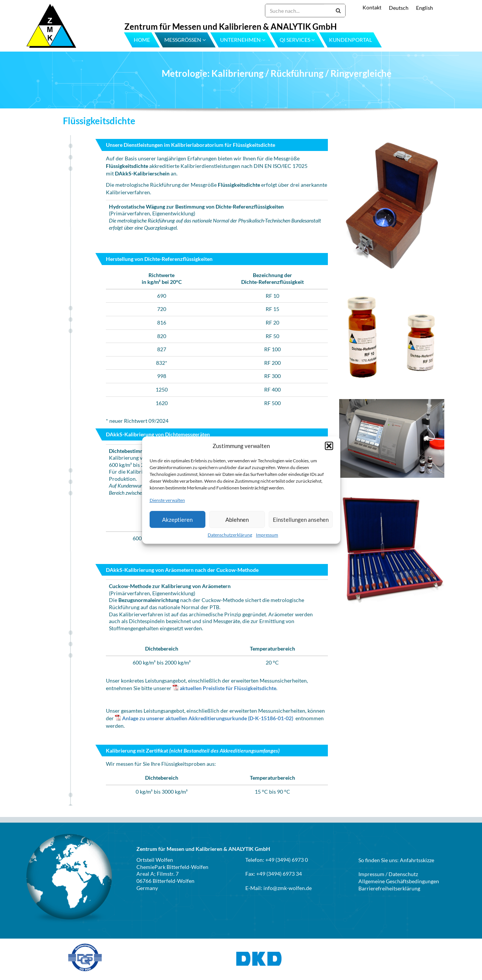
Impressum (267, 535)
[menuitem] (395, 8)
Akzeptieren (177, 520)
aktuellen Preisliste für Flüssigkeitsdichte (228, 688)
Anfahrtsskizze (417, 860)
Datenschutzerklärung (230, 535)
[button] (329, 446)
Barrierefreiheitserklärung (389, 888)
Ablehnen (237, 520)
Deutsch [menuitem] (399, 8)
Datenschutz (403, 874)
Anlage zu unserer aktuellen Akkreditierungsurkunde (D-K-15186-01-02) (208, 718)
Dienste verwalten (167, 500)
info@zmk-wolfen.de (288, 888)
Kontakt (372, 7)
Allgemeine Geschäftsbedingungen (399, 881)
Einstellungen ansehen (301, 520)
